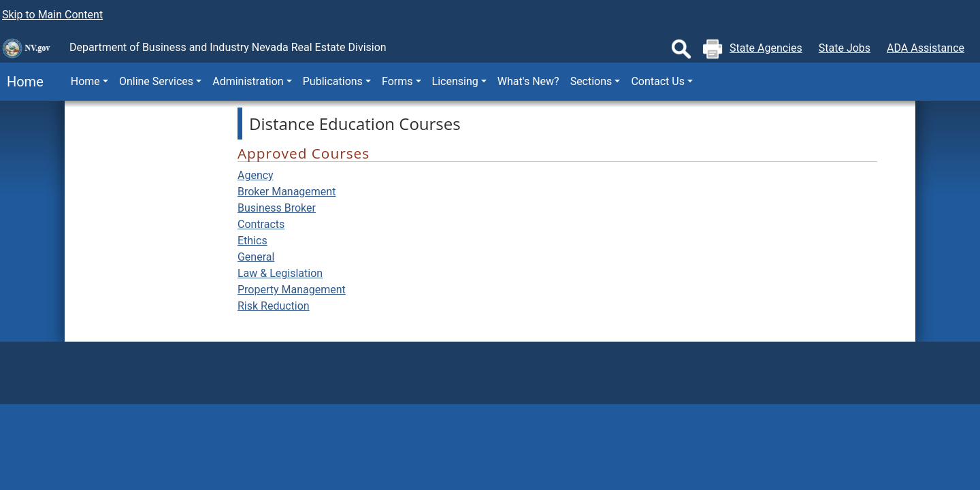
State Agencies (766, 48)
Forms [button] (397, 81)
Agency (256, 175)
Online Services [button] (156, 81)
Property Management (292, 290)
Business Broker (277, 208)
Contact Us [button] (658, 81)
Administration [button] (248, 81)
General (256, 257)
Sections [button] (591, 81)
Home (22, 82)
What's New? (528, 81)
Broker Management (287, 192)
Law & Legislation (280, 273)
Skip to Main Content (52, 15)
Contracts (261, 224)
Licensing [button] (455, 81)
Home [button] (85, 81)
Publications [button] (333, 81)
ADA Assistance (926, 48)
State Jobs (845, 48)
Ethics (252, 241)
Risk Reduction (274, 306)
